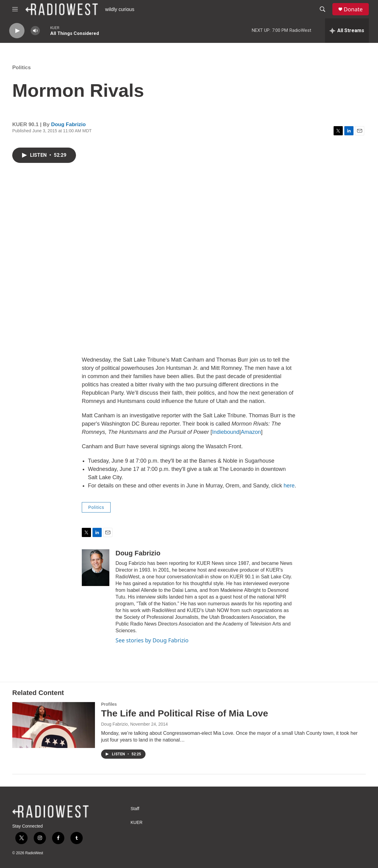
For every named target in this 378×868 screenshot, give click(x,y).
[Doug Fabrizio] (96, 568)
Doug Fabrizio (68, 124)
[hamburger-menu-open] (15, 9)
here (289, 486)
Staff (135, 809)
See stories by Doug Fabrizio (152, 640)
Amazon (251, 432)
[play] (17, 31)
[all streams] (347, 31)
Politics (21, 68)
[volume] (35, 31)
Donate (353, 9)
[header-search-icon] (323, 9)
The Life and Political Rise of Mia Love (185, 713)
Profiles (109, 704)
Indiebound (226, 432)
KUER (136, 823)
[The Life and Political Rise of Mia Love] (54, 725)
